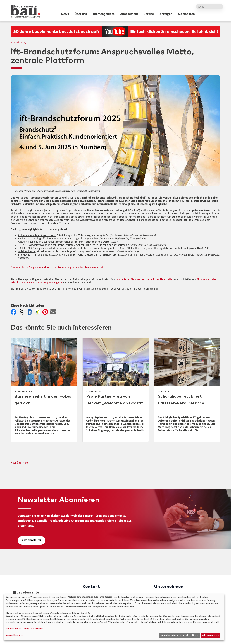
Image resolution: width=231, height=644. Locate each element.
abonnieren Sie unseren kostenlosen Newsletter (145, 279)
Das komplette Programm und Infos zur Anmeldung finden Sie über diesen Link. (57, 267)
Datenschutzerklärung (18, 629)
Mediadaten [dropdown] (186, 14)
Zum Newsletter (32, 540)
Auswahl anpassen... (16, 635)
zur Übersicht (20, 463)
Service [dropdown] (149, 14)
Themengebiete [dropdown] (103, 14)
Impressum (37, 629)
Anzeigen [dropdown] (166, 14)
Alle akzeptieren (211, 635)
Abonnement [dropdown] (129, 14)
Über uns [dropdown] (81, 14)
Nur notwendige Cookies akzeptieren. (179, 635)
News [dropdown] (65, 14)
